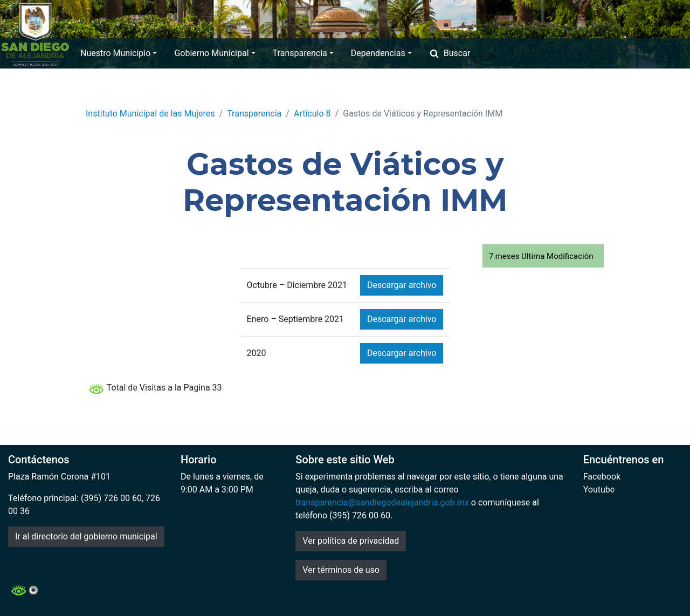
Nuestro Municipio (119, 53)
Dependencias (381, 53)
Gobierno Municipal (215, 53)
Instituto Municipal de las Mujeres (150, 114)
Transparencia (303, 53)
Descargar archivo (402, 285)
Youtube (599, 490)
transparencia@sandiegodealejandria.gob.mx (382, 502)
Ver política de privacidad (351, 541)
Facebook (602, 477)
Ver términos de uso (341, 570)
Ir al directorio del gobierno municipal (86, 536)
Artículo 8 (312, 114)
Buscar (450, 53)
